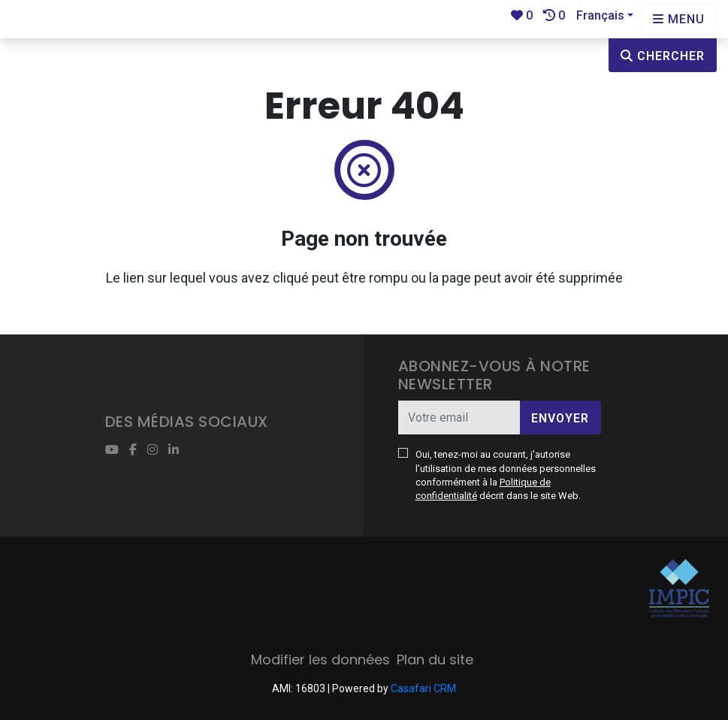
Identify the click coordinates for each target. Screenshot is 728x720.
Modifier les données (320, 659)
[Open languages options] (679, 19)
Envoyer (560, 418)
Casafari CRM (423, 688)
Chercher (663, 56)
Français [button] (600, 15)
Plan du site (435, 659)
